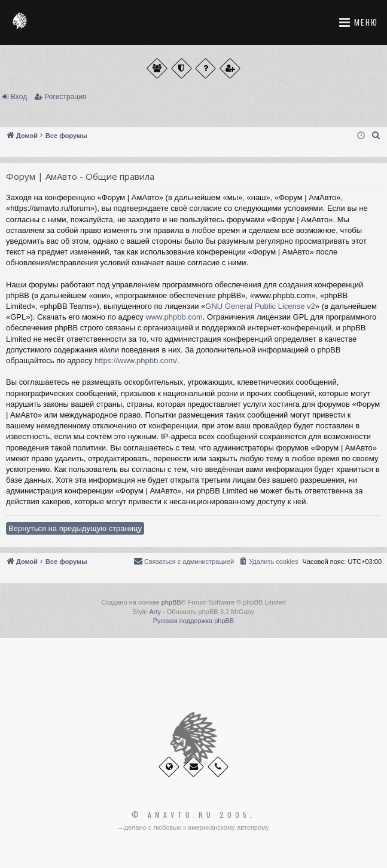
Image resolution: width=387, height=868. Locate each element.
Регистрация (65, 97)
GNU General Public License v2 (260, 306)
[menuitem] (376, 136)
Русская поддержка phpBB (193, 621)
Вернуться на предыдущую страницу (75, 528)
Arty (155, 612)
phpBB (171, 602)
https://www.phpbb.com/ (136, 361)
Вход (19, 97)
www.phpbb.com (174, 317)
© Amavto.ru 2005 (191, 815)
